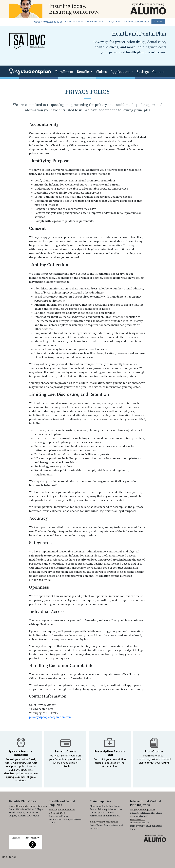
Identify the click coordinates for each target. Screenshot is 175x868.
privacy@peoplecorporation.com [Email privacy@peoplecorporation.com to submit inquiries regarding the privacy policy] (50, 717)
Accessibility (33, 842)
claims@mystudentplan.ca (104, 822)
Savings (143, 72)
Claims (101, 72)
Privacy (16, 838)
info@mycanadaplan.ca (142, 810)
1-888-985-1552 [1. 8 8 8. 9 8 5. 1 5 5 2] (138, 819)
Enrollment (64, 72)
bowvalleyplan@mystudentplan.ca (28, 806)
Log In (158, 22)
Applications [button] (120, 72)
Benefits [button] (83, 72)
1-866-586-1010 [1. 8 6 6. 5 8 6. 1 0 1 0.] (141, 22)
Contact (158, 72)
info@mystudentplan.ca (62, 810)
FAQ (111, 22)
